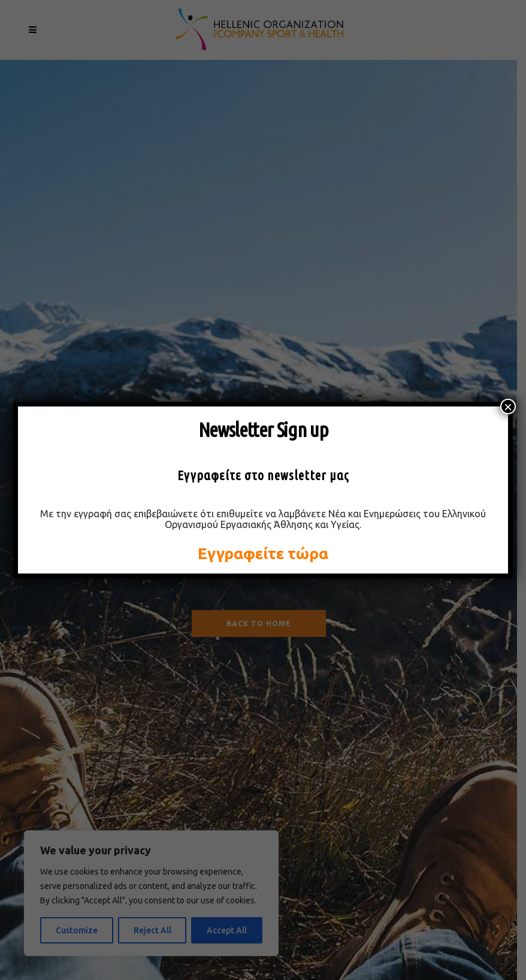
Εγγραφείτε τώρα (263, 553)
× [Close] (508, 406)
